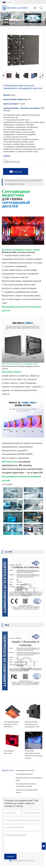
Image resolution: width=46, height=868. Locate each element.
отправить (10, 856)
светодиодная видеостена (25, 770)
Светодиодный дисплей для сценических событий (26, 785)
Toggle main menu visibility (35, 7)
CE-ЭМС (9, 552)
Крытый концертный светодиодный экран (29, 779)
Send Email (16, 171)
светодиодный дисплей (24, 774)
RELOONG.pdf (11, 161)
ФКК (7, 625)
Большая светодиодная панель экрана (27, 791)
